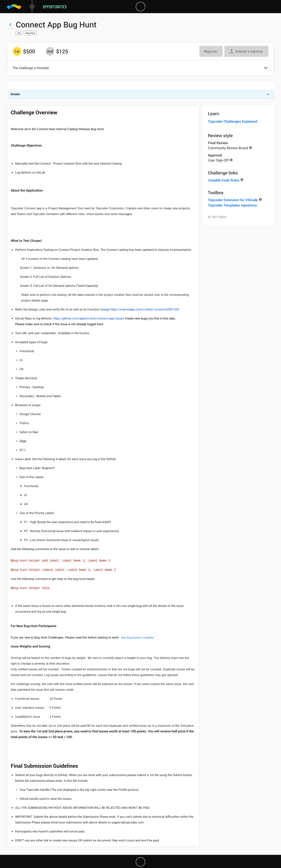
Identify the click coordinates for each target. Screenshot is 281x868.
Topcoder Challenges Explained (233, 121)
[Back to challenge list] (11, 25)
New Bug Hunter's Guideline (137, 638)
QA (19, 33)
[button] (266, 68)
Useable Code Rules (224, 180)
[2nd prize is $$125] (50, 51)
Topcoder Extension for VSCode (233, 200)
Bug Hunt (30, 33)
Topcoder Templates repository (232, 205)
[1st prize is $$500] (17, 51)
